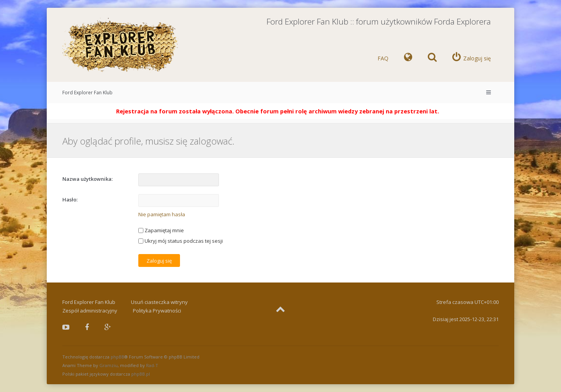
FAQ (383, 58)
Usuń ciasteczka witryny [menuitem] (159, 302)
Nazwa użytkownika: (87, 179)
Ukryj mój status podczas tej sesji (181, 241)
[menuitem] (408, 58)
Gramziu (108, 365)
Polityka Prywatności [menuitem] (157, 311)
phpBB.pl (141, 374)
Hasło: (70, 200)
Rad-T (152, 365)
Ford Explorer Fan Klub (87, 93)
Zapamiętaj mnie (161, 230)
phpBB (117, 357)
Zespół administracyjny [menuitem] (90, 311)
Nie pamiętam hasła (162, 214)
